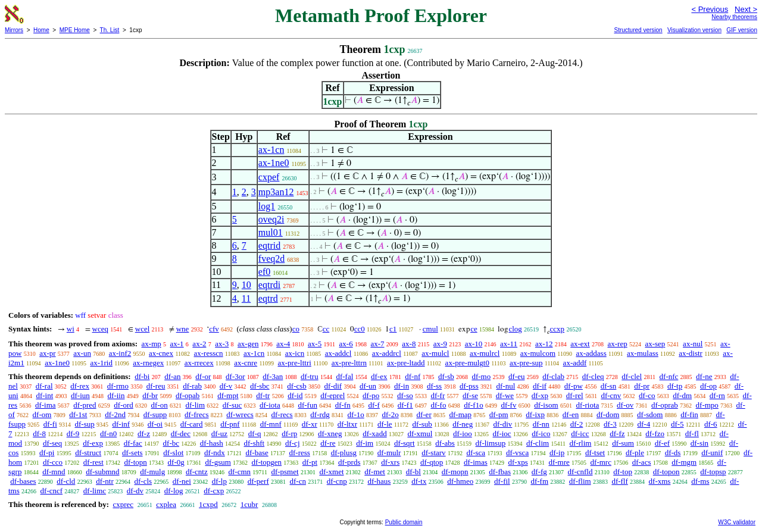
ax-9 (440, 344)
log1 (267, 206)
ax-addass (591, 353)
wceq (100, 329)
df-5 (677, 424)
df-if (540, 386)
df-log (174, 491)
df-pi (47, 453)
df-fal (344, 376)
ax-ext (580, 344)
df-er (424, 414)
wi (71, 329)
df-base (257, 453)
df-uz (219, 434)
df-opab (188, 395)
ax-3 (222, 344)
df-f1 (405, 405)
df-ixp (535, 414)
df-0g (176, 462)
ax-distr (691, 353)
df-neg (463, 424)
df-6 (711, 424)
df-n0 (108, 434)
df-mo (481, 376)
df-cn (298, 481)
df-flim (580, 481)
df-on (160, 405)
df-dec (181, 434)
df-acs (642, 462)
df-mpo (707, 405)
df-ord (124, 405)
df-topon (666, 472)
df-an (172, 376)
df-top (623, 472)
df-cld (66, 481)
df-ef (662, 443)
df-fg (539, 472)
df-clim (538, 443)
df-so (405, 395)
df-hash (212, 443)
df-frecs (196, 414)
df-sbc (260, 386)
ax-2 (199, 344)
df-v (226, 386)
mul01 (271, 232)
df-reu (156, 386)
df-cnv (611, 395)
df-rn (717, 395)
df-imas (476, 462)
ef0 (264, 272)
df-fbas (500, 472)
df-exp (93, 443)
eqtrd (268, 298)
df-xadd (374, 434)
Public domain (404, 522)
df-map (460, 414)
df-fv (508, 405)
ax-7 (377, 344)
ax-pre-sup (526, 363)
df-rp (289, 434)
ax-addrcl (387, 353)
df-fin (689, 414)
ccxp (558, 329)
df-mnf (271, 424)
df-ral (44, 386)
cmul (430, 329)
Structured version (638, 30)
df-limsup (491, 443)
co (296, 329)
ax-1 (177, 344)
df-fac (133, 443)
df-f (374, 405)
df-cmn (239, 472)
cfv (214, 329)
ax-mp (152, 344)
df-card (192, 424)
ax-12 (544, 344)
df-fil (502, 481)
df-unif (712, 453)
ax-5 (315, 344)
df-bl (413, 472)
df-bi (142, 376)
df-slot (173, 453)
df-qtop (432, 462)
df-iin (116, 395)
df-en (571, 414)
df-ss (434, 386)
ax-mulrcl (485, 353)
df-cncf (52, 491)
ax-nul (693, 344)
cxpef (269, 177)
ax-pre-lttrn (349, 363)
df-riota (587, 405)
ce (474, 329)
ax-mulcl (435, 353)
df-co (647, 395)
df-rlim (581, 443)
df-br (150, 395)
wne (183, 329)
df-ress (299, 453)
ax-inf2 (120, 353)
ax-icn (295, 353)
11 (246, 298)
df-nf (413, 376)
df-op (708, 386)
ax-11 (509, 344)
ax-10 (474, 344)
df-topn (136, 462)
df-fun (307, 405)
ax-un (82, 353)
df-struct (88, 453)
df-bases (23, 481)
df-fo (438, 405)
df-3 (610, 424)
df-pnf (230, 424)
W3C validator (737, 522)
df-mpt (228, 395)
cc (326, 329)
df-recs (282, 414)
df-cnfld (580, 472)
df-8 (39, 434)
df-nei (182, 481)
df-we (505, 395)
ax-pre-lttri (295, 363)
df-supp (155, 414)
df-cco (53, 462)
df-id (295, 395)
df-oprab (665, 405)
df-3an (273, 376)
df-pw (574, 386)
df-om (42, 414)
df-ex (379, 376)
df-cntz (197, 472)
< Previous (710, 9)
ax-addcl (338, 353)
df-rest (93, 462)
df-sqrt (405, 443)
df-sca (476, 453)
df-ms (700, 481)
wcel (143, 329)
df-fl (692, 434)
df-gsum (218, 462)
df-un (368, 386)
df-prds (349, 462)
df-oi (155, 424)
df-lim (196, 405)
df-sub (422, 424)
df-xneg (330, 434)
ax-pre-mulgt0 (467, 363)
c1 (393, 329)
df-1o (356, 414)
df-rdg (320, 414)
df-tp (675, 386)
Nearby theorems (734, 17)
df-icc (580, 434)
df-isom (546, 405)
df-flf (619, 481)
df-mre (559, 462)
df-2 (577, 424)
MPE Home (75, 30)
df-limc (95, 491)
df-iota (270, 405)
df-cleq (593, 376)
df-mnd (54, 472)
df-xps (518, 462)
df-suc (232, 405)
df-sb (446, 376)
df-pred (85, 405)
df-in (402, 386)
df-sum (623, 443)
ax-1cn (271, 150)
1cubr (249, 504)
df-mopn (455, 472)
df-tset (595, 453)
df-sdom (650, 414)
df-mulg (152, 472)
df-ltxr (347, 424)
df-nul (505, 386)
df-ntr (105, 481)
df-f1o (474, 405)
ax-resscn (209, 353)
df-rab (192, 386)
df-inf (121, 424)
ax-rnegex (148, 363)
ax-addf (575, 363)
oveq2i (271, 219)
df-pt (310, 462)
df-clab (553, 376)
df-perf (258, 481)
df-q (255, 434)
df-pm (499, 414)
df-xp (540, 395)
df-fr (438, 395)
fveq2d (271, 259)
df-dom (608, 414)
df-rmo (118, 386)
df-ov (625, 405)
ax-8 (409, 344)
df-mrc (601, 462)
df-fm (539, 481)
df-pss (469, 386)
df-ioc (502, 434)
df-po (371, 395)
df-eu (516, 376)
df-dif (333, 386)
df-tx (419, 481)
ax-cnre (246, 363)
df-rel (575, 395)
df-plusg (344, 453)
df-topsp (713, 472)
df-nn (541, 424)
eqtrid (269, 245)
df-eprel (332, 395)
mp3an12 (276, 192)
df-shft (254, 443)
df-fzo (655, 434)
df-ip (557, 453)
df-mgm (684, 462)
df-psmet (285, 472)
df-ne (704, 376)
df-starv (433, 453)
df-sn (609, 386)
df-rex (80, 386)
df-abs (445, 443)
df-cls (143, 481)
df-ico (541, 434)
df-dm (682, 395)
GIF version (742, 30)
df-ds (673, 453)
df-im (365, 443)
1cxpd (208, 504)
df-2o (391, 414)
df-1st (78, 414)
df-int (44, 395)
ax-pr (47, 353)
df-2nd (115, 414)
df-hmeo (460, 481)
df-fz (617, 434)
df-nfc (669, 376)
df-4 (644, 424)
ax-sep (655, 344)
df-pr (642, 386)
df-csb (297, 386)
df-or (203, 376)
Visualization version (694, 30)
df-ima (46, 405)
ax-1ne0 (274, 163)
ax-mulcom (538, 353)
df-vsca (517, 453)
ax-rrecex (199, 363)
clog (515, 329)
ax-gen (248, 344)
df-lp (219, 481)
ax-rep (617, 344)
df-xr (310, 424)
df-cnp (337, 481)
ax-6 (346, 344)
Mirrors (14, 30)
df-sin (699, 443)
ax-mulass (643, 353)
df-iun (80, 395)
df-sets (132, 453)
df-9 (73, 434)
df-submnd (102, 472)
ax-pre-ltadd (406, 363)
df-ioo (463, 434)
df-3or (235, 376)
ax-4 (283, 344)
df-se (470, 395)
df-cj (293, 443)
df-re (328, 443)
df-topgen (267, 462)
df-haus (379, 481)
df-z (144, 434)
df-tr (263, 395)
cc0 (360, 329)
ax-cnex (161, 353)
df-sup (85, 424)
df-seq (53, 443)
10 (246, 285)
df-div (503, 424)
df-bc (171, 443)
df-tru (310, 376)
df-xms (660, 481)
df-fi (50, 424)
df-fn (343, 405)
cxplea (166, 504)
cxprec (123, 504)
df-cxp (214, 491)
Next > (746, 9)
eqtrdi (269, 285)
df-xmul (420, 434)
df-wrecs (240, 414)
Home (41, 30)
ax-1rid (101, 363)
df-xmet (331, 472)
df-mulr (389, 453)
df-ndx (215, 453)
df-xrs (390, 462)
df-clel (632, 376)
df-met (375, 472)
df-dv (135, 491)
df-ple (635, 453)
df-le (385, 424)
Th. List (110, 30)
